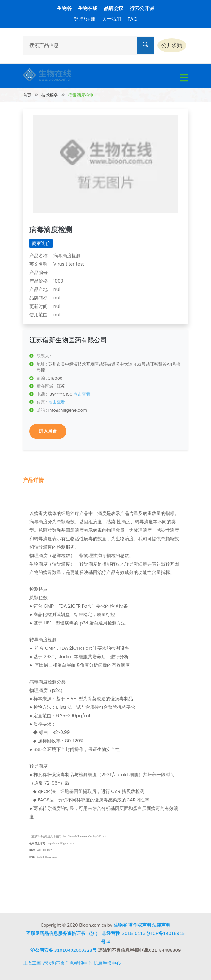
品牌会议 (114, 8)
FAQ (133, 19)
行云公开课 (142, 8)
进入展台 (48, 431)
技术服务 (50, 95)
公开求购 (172, 45)
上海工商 (32, 963)
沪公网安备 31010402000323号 (64, 950)
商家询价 (41, 243)
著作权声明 (140, 925)
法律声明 (161, 925)
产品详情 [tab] (33, 480)
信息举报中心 (107, 963)
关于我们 (112, 19)
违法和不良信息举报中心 (67, 963)
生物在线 (88, 8)
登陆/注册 (85, 19)
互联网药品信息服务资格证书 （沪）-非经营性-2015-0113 (86, 933)
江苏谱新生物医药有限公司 (68, 340)
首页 (27, 95)
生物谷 (64, 8)
